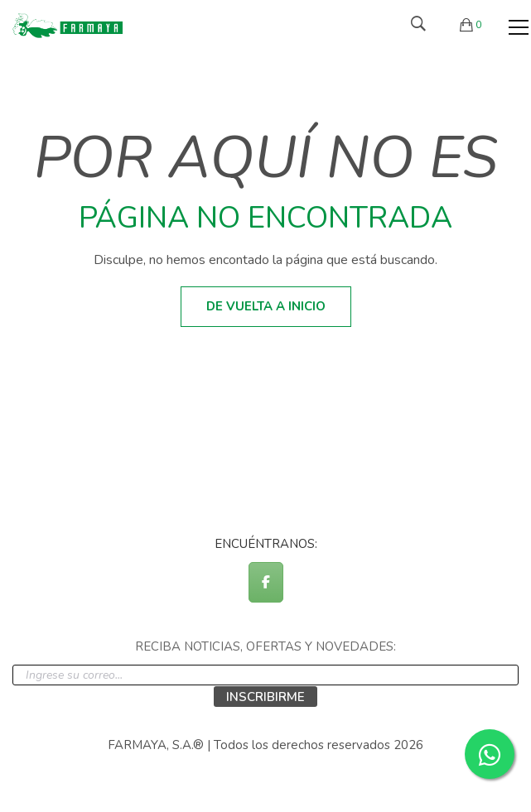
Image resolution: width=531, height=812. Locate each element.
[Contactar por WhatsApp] (490, 754)
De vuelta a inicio (266, 306)
